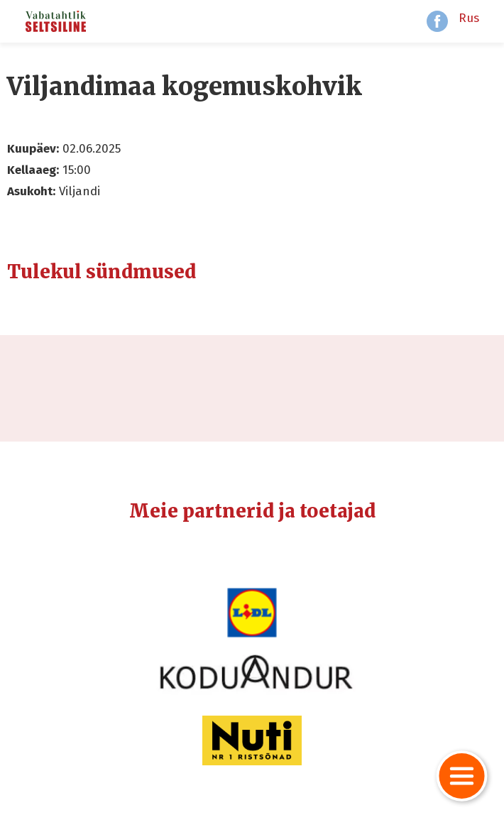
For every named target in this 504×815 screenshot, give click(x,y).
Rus (469, 18)
